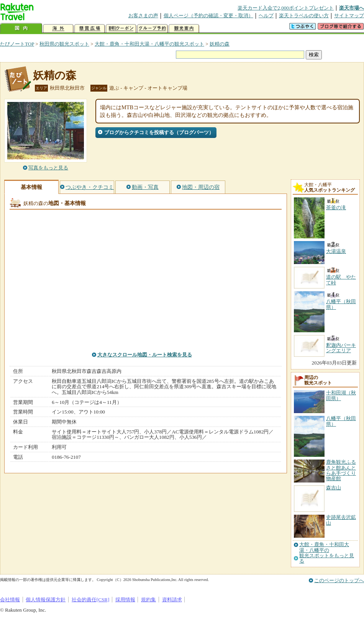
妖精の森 (220, 44)
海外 (58, 29)
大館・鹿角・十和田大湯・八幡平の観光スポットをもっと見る (327, 553)
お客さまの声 (143, 16)
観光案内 (184, 29)
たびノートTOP (17, 44)
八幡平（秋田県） (341, 421)
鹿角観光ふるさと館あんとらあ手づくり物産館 (341, 470)
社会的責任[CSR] (91, 600)
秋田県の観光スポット (64, 44)
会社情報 (10, 600)
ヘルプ (266, 16)
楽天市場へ (352, 8)
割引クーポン (121, 29)
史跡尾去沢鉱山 (341, 520)
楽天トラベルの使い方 (304, 16)
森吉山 (334, 488)
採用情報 (125, 600)
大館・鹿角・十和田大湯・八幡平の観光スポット (149, 44)
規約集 (148, 600)
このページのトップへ (339, 580)
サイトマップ (349, 16)
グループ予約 (152, 29)
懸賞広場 (90, 29)
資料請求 (172, 600)
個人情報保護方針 (46, 600)
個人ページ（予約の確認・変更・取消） (208, 16)
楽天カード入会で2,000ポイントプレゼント (286, 8)
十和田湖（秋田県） (341, 395)
